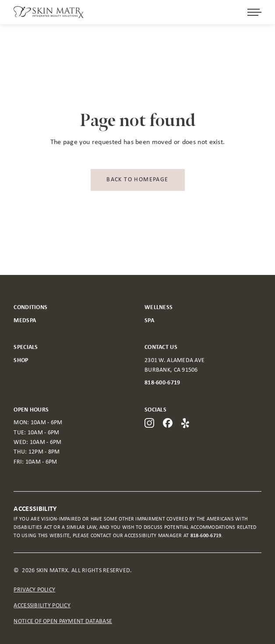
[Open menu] (254, 12)
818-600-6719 (162, 383)
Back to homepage (137, 180)
